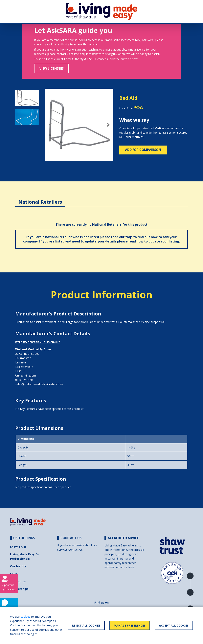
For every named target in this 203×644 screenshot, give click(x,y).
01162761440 (24, 380)
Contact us (18, 581)
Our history (18, 566)
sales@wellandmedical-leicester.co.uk (39, 384)
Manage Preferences (130, 625)
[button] (50, 125)
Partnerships (19, 589)
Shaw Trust (18, 547)
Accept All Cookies (174, 625)
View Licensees (52, 68)
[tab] (40, 199)
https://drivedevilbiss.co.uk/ (38, 342)
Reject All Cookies (86, 625)
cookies (25, 617)
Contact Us (76, 550)
